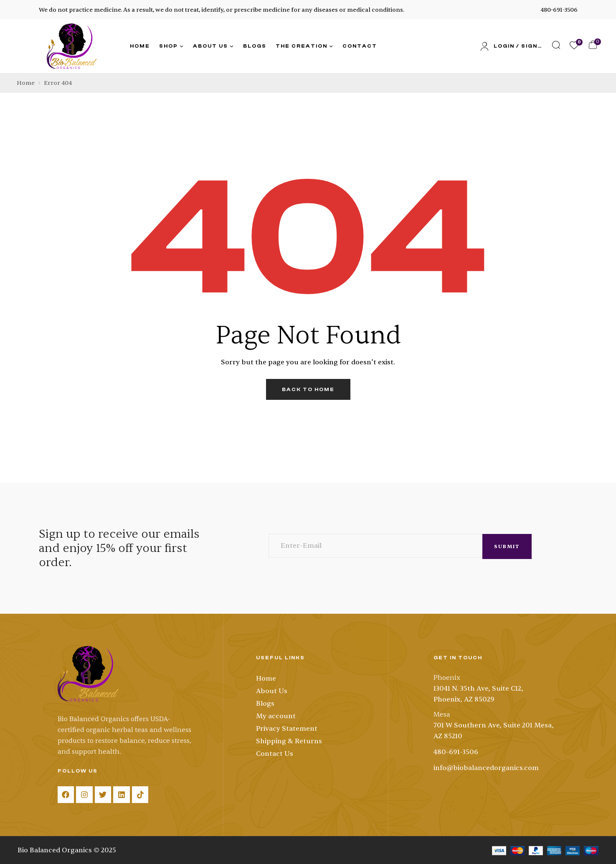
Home (26, 83)
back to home (308, 389)
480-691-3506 (559, 10)
